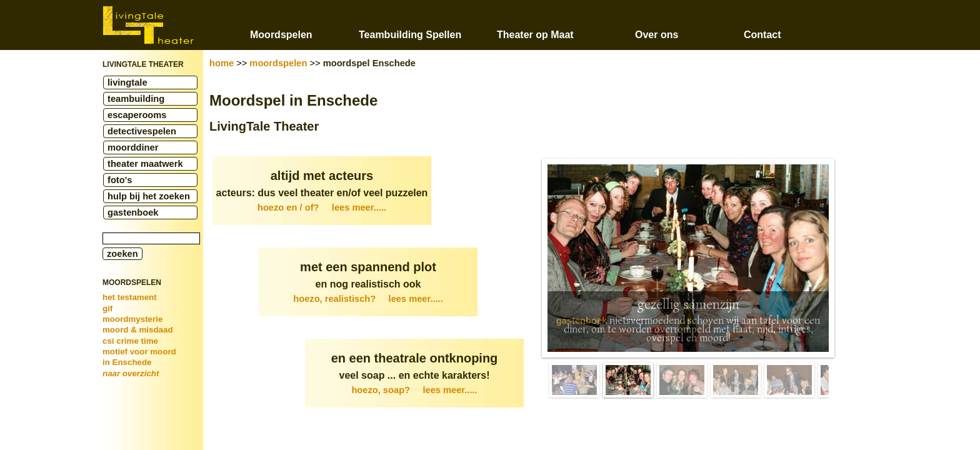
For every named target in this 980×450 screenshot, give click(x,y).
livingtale (127, 82)
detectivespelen (142, 131)
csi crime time (130, 341)
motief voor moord (139, 352)
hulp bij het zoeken (149, 196)
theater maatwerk (145, 164)
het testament (130, 297)
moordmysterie (132, 319)
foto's (120, 180)
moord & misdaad (138, 330)
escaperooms (137, 115)
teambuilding (136, 99)
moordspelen (278, 63)
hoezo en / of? (322, 207)
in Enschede (127, 362)
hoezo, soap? (414, 390)
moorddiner (133, 147)
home (222, 63)
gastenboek (133, 212)
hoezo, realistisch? (368, 299)
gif (107, 308)
